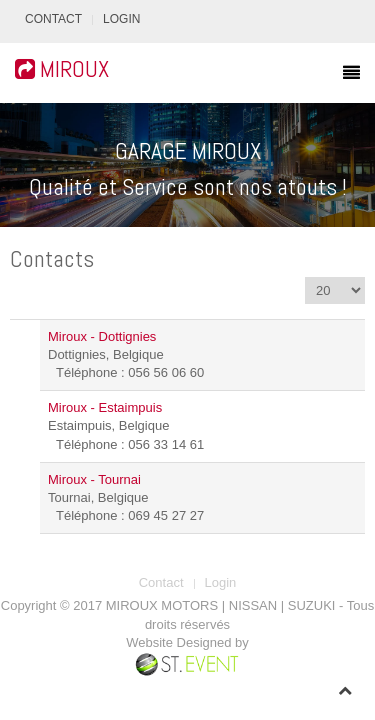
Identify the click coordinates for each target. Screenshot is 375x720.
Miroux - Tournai (94, 479)
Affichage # (305, 277)
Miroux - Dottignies (102, 336)
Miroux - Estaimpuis (105, 407)
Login (121, 19)
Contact (53, 19)
